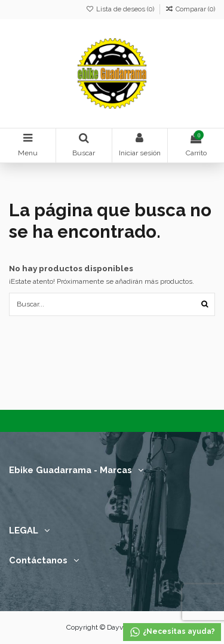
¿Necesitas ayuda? (172, 632)
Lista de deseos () (121, 9)
